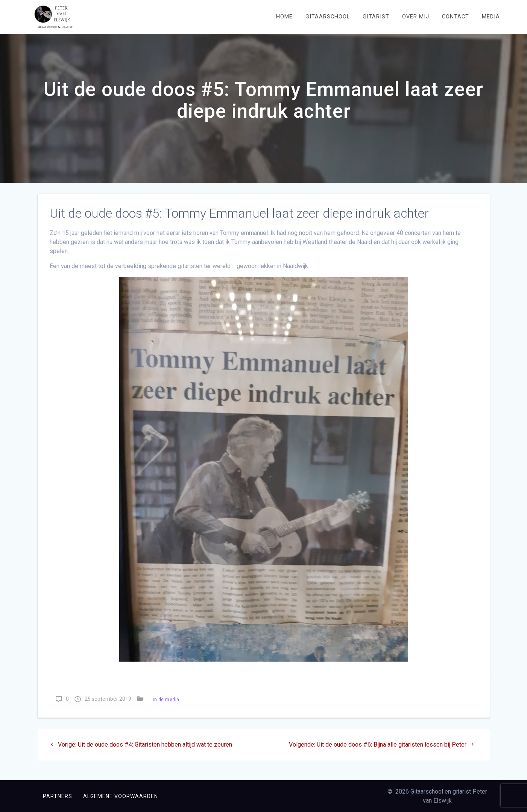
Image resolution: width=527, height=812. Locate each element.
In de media (166, 707)
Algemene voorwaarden (121, 796)
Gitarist (376, 17)
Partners (58, 796)
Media (491, 17)
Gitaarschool (328, 17)
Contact (456, 17)
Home (284, 17)
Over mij (416, 17)
